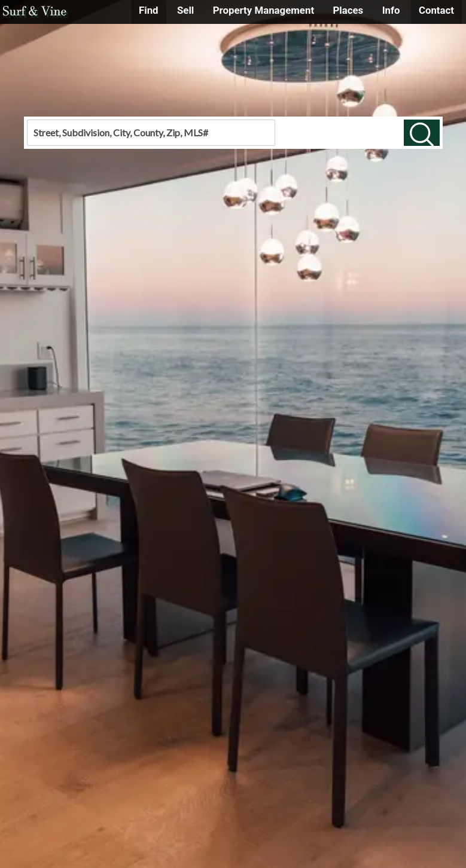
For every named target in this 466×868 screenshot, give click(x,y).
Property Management (264, 10)
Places (348, 10)
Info (391, 10)
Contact (436, 10)
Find (149, 10)
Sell (185, 10)
